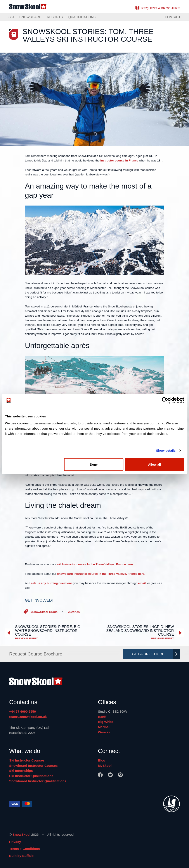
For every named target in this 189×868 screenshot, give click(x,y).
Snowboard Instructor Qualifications (38, 781)
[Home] (94, 682)
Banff (102, 717)
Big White (106, 722)
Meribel (104, 727)
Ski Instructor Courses (27, 760)
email (142, 583)
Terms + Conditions (24, 849)
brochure (161, 8)
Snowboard (30, 17)
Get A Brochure (155, 654)
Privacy (15, 842)
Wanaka (104, 732)
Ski (11, 17)
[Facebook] (100, 775)
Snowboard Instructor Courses (33, 766)
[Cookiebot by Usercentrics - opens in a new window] (165, 400)
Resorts (55, 17)
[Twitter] (110, 775)
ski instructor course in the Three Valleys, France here (95, 564)
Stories (75, 612)
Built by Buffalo (21, 856)
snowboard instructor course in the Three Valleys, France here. (101, 574)
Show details (166, 451)
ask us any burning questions (52, 583)
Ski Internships (21, 771)
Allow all (154, 464)
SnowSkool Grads (45, 612)
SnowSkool (21, 835)
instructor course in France (119, 160)
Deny (94, 464)
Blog (102, 760)
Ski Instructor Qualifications (31, 776)
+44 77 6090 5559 (23, 711)
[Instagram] (120, 775)
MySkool (105, 766)
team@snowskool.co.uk (28, 717)
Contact (173, 17)
